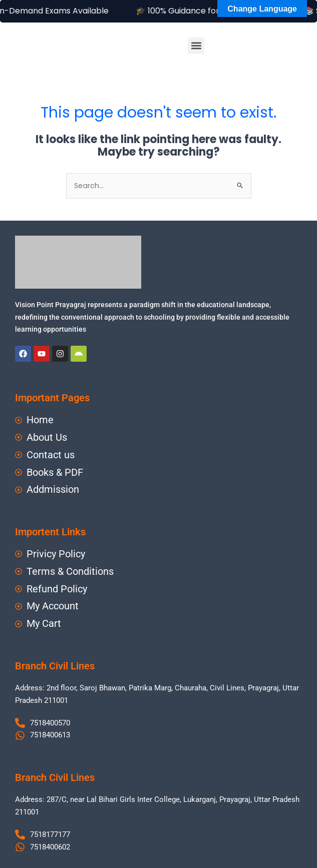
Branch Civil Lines (55, 666)
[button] (196, 46)
